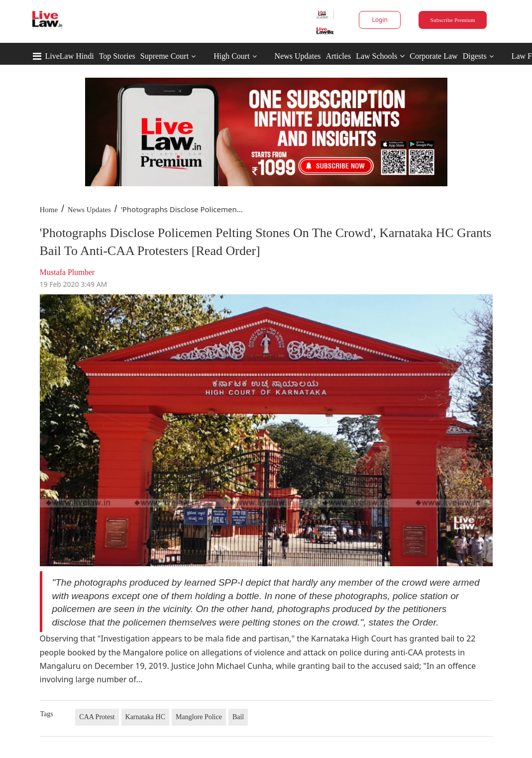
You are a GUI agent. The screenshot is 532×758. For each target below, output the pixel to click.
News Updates (298, 56)
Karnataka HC (145, 717)
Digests (475, 56)
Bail (238, 717)
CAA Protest (97, 717)
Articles (338, 56)
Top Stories (117, 56)
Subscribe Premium (453, 20)
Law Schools (380, 56)
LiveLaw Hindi (70, 56)
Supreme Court (164, 56)
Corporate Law (433, 56)
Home (49, 210)
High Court (231, 56)
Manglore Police (199, 717)
